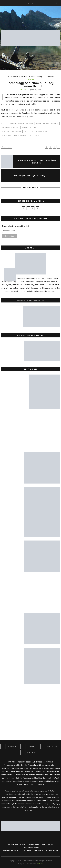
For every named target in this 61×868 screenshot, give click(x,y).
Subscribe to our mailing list (15, 226)
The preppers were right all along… (31, 175)
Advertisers (34, 845)
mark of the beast (29, 127)
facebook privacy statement (21, 123)
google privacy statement (47, 123)
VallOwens (40, 864)
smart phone (35, 135)
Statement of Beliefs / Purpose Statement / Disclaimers (31, 850)
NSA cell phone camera (12, 131)
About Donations (17, 845)
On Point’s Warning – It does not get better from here (37, 162)
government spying (10, 127)
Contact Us (47, 845)
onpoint (24, 90)
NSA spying (7, 135)
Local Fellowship (30, 848)
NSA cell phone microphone (36, 131)
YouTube (30, 80)
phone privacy (20, 135)
